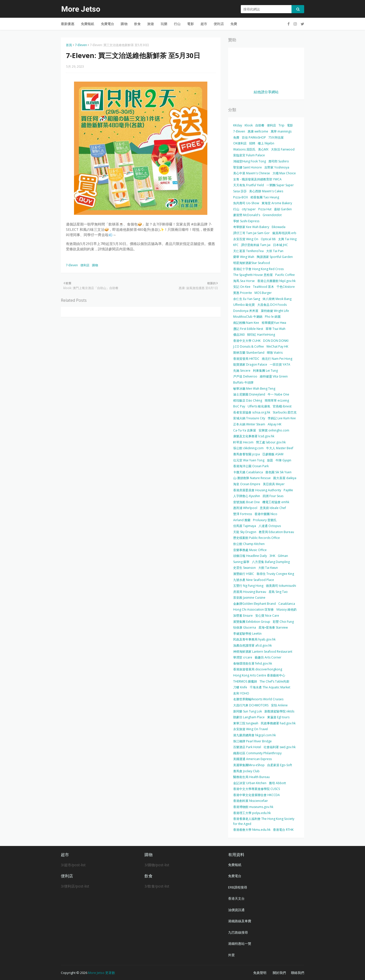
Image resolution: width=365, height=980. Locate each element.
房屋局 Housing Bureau (250, 592)
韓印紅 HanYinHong (261, 335)
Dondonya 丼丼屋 (246, 311)
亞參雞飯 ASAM (273, 454)
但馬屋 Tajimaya (245, 526)
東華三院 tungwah (246, 723)
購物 (95, 265)
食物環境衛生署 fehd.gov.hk (253, 663)
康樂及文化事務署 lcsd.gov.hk (254, 436)
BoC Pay (239, 406)
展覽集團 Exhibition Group (252, 622)
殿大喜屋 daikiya (285, 478)
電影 (290, 125)
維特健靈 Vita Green (274, 376)
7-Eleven (81, 45)
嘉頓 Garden (283, 209)
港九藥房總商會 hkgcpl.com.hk (254, 735)
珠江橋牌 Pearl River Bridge (252, 741)
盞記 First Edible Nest (248, 329)
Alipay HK (275, 424)
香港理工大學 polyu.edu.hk (252, 813)
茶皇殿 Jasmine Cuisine (249, 598)
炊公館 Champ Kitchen (249, 544)
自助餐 (260, 125)
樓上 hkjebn (266, 143)
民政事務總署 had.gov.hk (278, 723)
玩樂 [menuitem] (164, 24)
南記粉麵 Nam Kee (246, 323)
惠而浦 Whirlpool (245, 508)
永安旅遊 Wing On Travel (251, 729)
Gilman (283, 556)
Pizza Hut (265, 209)
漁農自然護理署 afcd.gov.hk (252, 645)
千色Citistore (286, 287)
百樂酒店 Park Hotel (247, 747)
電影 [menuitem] (190, 24)
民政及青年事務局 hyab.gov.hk (254, 639)
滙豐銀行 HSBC (244, 574)
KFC (236, 245)
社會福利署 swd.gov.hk (280, 747)
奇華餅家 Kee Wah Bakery (251, 227)
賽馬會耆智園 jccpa (247, 454)
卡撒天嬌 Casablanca (248, 472)
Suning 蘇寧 (241, 562)
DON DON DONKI (276, 341)
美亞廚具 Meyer (274, 484)
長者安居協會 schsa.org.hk (252, 412)
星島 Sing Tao (278, 592)
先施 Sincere (242, 371)
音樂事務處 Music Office (250, 550)
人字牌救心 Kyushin (247, 496)
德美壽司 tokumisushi (281, 586)
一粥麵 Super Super (280, 185)
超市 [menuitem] (204, 24)
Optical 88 (268, 239)
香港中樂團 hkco (266, 514)
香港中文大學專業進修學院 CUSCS (257, 789)
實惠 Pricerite (243, 293)
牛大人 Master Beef (280, 448)
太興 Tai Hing (287, 239)
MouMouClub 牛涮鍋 (248, 317)
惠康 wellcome (258, 131)
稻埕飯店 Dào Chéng (248, 400)
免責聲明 (260, 973)
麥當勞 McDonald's (247, 215)
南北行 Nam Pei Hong (277, 359)
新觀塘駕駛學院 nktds (279, 711)
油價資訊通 (236, 910)
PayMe (288, 490)
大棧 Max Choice (284, 173)
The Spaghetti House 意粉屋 (253, 275)
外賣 (231, 955)
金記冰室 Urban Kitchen (250, 783)
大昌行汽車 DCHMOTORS (251, 705)
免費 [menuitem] (234, 24)
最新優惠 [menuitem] (68, 24)
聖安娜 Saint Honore (248, 167)
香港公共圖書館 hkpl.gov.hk (276, 281)
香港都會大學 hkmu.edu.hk (252, 830)
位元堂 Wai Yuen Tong (249, 460)
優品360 (239, 335)
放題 (270, 460)
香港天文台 (236, 898)
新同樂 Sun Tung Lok (248, 711)
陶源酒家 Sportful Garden (275, 257)
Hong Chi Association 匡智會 (253, 609)
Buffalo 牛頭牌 (243, 382)
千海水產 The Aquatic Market (270, 687)
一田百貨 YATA (280, 364)
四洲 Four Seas (273, 496)
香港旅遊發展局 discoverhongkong (258, 669)
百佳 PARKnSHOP (254, 137)
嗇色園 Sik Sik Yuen (278, 472)
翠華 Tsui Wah (276, 329)
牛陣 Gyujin (283, 460)
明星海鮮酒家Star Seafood (252, 263)
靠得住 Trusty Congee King (275, 574)
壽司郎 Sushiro (279, 161)
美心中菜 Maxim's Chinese (252, 173)
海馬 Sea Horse (244, 281)
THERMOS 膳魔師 (245, 681)
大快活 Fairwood (283, 149)
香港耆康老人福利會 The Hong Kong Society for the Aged (264, 821)
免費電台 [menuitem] (108, 24)
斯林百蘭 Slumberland (249, 353)
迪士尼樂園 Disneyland (249, 394)
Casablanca (287, 604)
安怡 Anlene (279, 705)
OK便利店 (240, 143)
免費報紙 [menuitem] (88, 24)
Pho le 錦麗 (273, 317)
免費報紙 (235, 865)
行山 (236, 209)
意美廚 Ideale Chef (273, 508)
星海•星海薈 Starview (273, 627)
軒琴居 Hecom (243, 442)
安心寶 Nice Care (267, 616)
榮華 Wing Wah (244, 257)
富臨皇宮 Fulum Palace (249, 155)
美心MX (263, 149)
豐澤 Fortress (243, 514)
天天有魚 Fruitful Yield (249, 185)
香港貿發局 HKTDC (246, 359)
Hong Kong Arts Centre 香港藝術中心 (259, 675)
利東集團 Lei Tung (265, 371)
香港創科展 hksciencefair (251, 801)
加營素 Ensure (243, 616)
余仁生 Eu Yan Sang (247, 299)
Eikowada (279, 227)
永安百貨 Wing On (246, 239)
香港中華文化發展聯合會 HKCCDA (257, 795)
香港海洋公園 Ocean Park (251, 466)
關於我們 (279, 973)
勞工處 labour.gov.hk (271, 442)
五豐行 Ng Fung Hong (248, 586)
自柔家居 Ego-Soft (280, 765)
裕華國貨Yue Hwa (274, 323)
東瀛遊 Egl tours (278, 717)
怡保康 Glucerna (245, 627)
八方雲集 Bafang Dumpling (271, 562)
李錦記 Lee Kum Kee (282, 418)
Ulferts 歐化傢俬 (259, 406)
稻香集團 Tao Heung (265, 197)
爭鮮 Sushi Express (246, 221)
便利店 (85, 265)
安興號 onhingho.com (274, 430)
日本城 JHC (280, 245)
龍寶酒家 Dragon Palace (250, 364)
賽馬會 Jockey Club (246, 771)
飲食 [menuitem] (137, 24)
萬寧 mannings (281, 131)
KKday (238, 125)
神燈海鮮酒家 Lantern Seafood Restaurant (263, 652)
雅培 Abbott (277, 783)
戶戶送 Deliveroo (245, 376)
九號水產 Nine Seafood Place (254, 580)
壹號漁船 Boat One (247, 502)
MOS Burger (263, 293)
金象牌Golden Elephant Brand (254, 604)
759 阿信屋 (276, 137)
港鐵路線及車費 (240, 921)
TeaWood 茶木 (263, 287)
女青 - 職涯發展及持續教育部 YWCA (257, 179)
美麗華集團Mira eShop (249, 765)
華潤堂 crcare (243, 657)
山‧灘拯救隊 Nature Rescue (252, 478)
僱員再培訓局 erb (284, 233)
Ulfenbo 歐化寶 (244, 305)
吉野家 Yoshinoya (277, 167)
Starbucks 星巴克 (285, 412)
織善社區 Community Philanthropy (257, 753)
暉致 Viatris (275, 353)
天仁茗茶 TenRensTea (248, 251)
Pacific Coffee (285, 275)
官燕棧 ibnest (282, 406)
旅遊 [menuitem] (151, 24)
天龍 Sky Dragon (245, 532)
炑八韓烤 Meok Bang (277, 299)
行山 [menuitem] (177, 24)
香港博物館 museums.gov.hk (253, 807)
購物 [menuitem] (124, 24)
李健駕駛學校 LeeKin (247, 634)
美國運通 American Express (252, 759)
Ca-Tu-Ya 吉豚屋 (245, 430)
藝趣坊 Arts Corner (268, 657)
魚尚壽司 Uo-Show (246, 203)
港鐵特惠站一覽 (240, 944)
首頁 (69, 45)
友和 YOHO (241, 693)
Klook (249, 125)
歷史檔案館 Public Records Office (257, 538)
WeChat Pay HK (277, 346)
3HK (272, 556)
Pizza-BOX (241, 197)
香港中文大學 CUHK (247, 341)
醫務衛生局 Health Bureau (251, 777)
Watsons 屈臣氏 (244, 149)
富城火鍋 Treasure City (249, 418)
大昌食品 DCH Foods (272, 305)
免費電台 (235, 876)
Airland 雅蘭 (242, 520)
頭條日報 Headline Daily (250, 556)
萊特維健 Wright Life (275, 311)
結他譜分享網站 (266, 92)
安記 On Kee (242, 287)
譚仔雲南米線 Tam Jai (256, 245)
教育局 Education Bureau (276, 532)
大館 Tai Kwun (268, 568)
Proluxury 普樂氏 (265, 520)
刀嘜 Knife (240, 687)
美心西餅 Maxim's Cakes (266, 191)
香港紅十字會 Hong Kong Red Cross (258, 269)
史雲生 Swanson (244, 568)
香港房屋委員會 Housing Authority (257, 490)
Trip (281, 125)
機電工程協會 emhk (276, 502)
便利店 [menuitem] (219, 24)
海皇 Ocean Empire (247, 484)
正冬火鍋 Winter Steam (249, 424)
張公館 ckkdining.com (248, 448)
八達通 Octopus (270, 526)
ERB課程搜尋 (238, 887)
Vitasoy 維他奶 (286, 609)
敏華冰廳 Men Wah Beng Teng (254, 389)
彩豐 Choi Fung (283, 622)
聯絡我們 (298, 973)
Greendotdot (272, 215)
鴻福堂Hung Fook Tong (250, 161)
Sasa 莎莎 (240, 191)
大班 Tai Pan (275, 251)
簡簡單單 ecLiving (277, 400)
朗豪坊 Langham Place (249, 717)
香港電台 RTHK (283, 830)
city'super (249, 209)
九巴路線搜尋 (238, 932)
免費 (236, 137)
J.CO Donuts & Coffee (249, 346)
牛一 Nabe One (278, 394)
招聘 (252, 143)
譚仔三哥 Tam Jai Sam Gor (251, 233)
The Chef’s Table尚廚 (274, 681)
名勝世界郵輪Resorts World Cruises (258, 699)
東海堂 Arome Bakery (277, 203)
